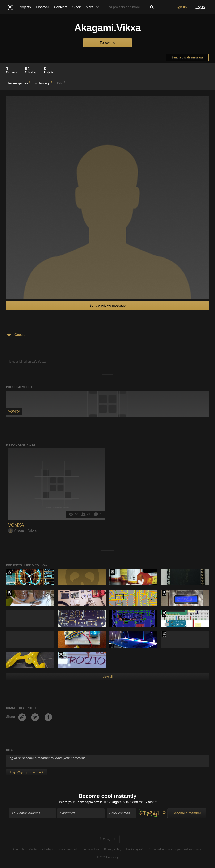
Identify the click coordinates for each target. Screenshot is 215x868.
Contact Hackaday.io (42, 849)
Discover (42, 7)
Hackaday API (135, 849)
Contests (61, 7)
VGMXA (16, 525)
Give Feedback (69, 849)
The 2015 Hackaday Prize (112, 572)
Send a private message (187, 57)
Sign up (181, 7)
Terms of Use (91, 849)
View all (107, 677)
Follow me (108, 43)
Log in (200, 7)
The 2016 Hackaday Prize (9, 572)
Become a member (187, 814)
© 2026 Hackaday (107, 858)
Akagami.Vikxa (22, 530)
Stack (76, 7)
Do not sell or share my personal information (175, 849)
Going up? (107, 840)
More (93, 7)
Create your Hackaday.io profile (80, 802)
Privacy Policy (113, 849)
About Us (19, 849)
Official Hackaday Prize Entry (164, 593)
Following (44, 83)
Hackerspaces (19, 83)
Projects (25, 7)
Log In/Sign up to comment (27, 772)
